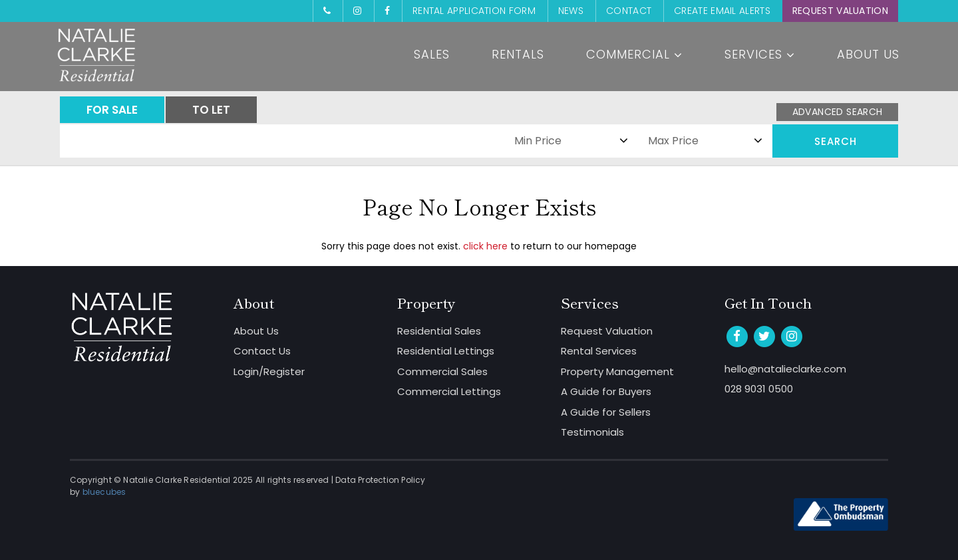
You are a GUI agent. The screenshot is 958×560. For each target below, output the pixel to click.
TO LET (211, 110)
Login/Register (269, 371)
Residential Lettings (446, 351)
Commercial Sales (442, 371)
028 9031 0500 (759, 389)
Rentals (518, 54)
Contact (629, 11)
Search (836, 141)
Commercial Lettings (449, 391)
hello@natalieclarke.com (785, 369)
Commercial (634, 54)
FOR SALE (112, 110)
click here (485, 246)
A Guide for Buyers (606, 391)
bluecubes (104, 492)
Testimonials (592, 432)
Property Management (617, 371)
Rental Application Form (474, 11)
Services (760, 54)
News (571, 11)
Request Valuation (840, 11)
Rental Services (599, 351)
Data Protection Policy (380, 480)
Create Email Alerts (722, 11)
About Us (868, 54)
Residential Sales (439, 331)
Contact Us (262, 351)
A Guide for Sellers (606, 412)
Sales (432, 54)
